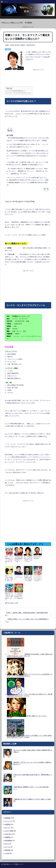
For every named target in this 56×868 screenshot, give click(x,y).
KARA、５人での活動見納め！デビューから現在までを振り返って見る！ (9, 560)
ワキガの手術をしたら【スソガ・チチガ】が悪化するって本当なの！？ (38, 578)
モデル (7, 844)
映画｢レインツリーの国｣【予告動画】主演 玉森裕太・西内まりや (9, 578)
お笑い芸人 (8, 834)
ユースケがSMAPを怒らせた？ (16, 91)
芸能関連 (8, 818)
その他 (7, 853)
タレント (8, 828)
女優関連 (8, 824)
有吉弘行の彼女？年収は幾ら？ (38, 558)
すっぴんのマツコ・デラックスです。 (19, 578)
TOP (13, 23)
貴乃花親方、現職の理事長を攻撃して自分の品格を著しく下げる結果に (28, 578)
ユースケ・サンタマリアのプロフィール (19, 93)
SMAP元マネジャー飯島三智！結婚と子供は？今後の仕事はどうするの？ (9, 597)
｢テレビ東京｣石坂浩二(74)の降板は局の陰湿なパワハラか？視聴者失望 (19, 596)
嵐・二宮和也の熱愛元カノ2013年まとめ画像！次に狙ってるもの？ (28, 559)
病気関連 (8, 850)
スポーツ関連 (9, 831)
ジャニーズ (8, 821)
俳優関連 (8, 49)
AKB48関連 (8, 841)
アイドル (8, 847)
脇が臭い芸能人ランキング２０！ (37, 716)
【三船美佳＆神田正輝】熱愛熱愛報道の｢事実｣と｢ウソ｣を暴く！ (19, 559)
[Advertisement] (28, 76)
